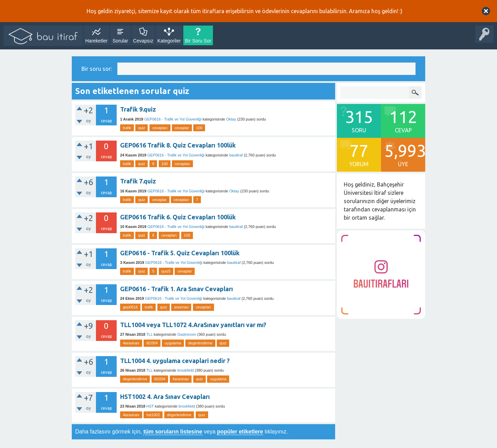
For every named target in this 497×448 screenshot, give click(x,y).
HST (150, 406)
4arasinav (131, 343)
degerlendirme (200, 343)
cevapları (160, 128)
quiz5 (166, 271)
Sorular (120, 41)
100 (199, 128)
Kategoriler (169, 41)
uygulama (173, 343)
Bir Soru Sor (198, 41)
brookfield (186, 370)
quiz (142, 128)
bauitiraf (236, 155)
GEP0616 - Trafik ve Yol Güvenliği (173, 119)
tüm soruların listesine (173, 432)
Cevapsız (143, 41)
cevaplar (182, 128)
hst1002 (153, 415)
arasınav (181, 307)
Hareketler (96, 41)
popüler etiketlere (240, 432)
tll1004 (152, 343)
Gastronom (187, 334)
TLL (150, 334)
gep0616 (130, 307)
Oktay (231, 119)
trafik (127, 128)
